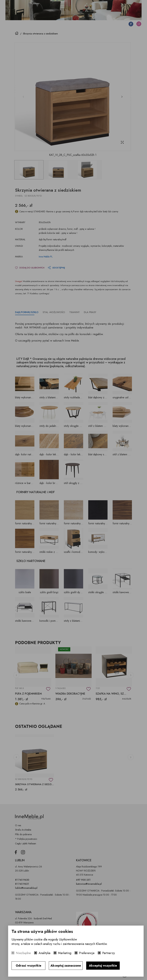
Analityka (44, 953)
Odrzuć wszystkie (29, 966)
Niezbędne (23, 953)
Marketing (65, 953)
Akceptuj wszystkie (103, 966)
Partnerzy (109, 953)
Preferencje (87, 953)
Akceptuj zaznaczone (66, 966)
